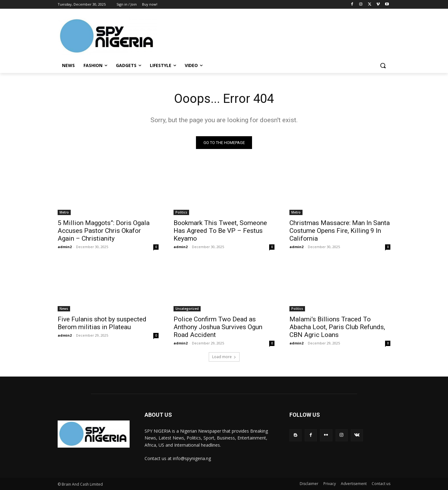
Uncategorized (187, 309)
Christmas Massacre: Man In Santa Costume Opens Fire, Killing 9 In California (340, 231)
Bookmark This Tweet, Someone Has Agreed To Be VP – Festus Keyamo (220, 231)
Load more (224, 357)
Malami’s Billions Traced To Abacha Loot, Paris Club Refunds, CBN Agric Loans (337, 327)
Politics (181, 212)
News (64, 309)
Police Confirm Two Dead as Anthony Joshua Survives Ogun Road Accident (218, 327)
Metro (64, 212)
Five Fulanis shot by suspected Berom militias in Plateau (102, 323)
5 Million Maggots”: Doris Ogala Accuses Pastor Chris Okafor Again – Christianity (104, 231)
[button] (383, 65)
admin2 (65, 247)
